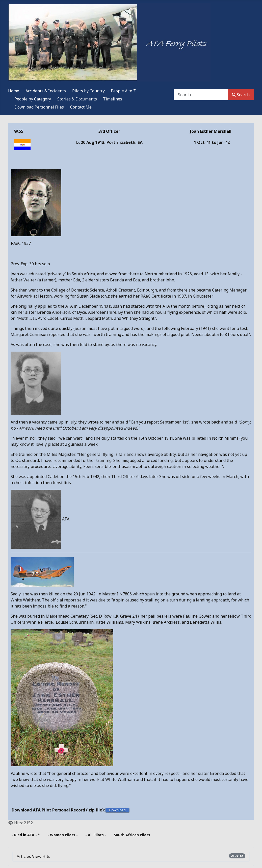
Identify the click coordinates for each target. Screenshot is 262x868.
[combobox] (201, 95)
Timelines (113, 99)
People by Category (33, 99)
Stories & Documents (77, 99)
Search (241, 95)
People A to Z (123, 91)
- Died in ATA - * (26, 835)
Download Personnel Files (39, 107)
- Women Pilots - (63, 835)
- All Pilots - (96, 835)
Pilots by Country (88, 91)
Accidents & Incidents (46, 91)
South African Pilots (132, 835)
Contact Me (81, 107)
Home (14, 91)
